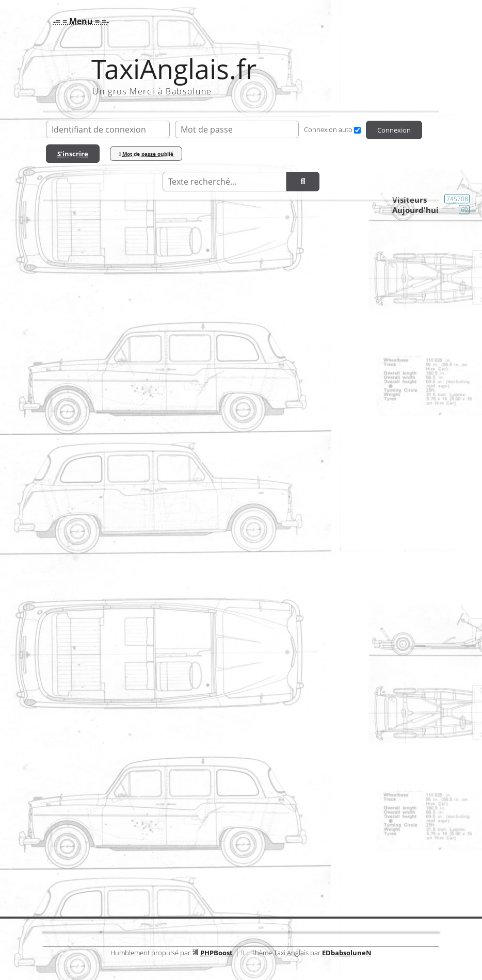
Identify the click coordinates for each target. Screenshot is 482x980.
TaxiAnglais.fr (174, 69)
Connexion (394, 130)
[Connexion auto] (357, 130)
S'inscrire (73, 154)
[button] (78, 21)
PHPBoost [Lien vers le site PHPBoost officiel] (216, 953)
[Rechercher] (303, 182)
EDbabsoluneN (347, 953)
